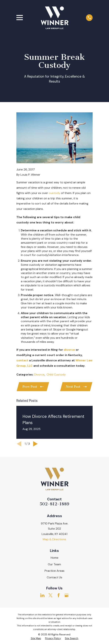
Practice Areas (54, 571)
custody (54, 193)
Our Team (54, 564)
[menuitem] (36, 639)
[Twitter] (50, 595)
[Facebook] (59, 595)
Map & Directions (54, 539)
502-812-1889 (54, 504)
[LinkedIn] (42, 595)
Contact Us (54, 577)
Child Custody (56, 375)
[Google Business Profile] (66, 595)
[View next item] (35, 444)
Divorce (39, 375)
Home (54, 558)
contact (22, 360)
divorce (69, 350)
